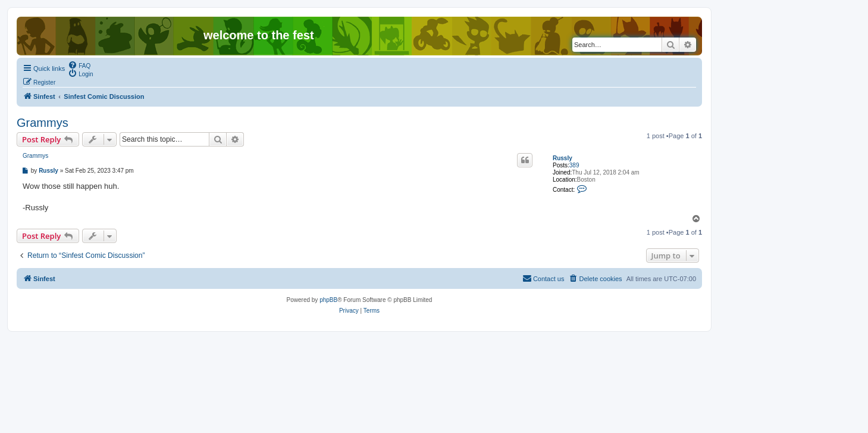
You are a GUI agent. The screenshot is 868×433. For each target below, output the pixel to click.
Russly (563, 158)
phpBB (328, 300)
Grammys (43, 123)
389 (574, 165)
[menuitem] (79, 65)
